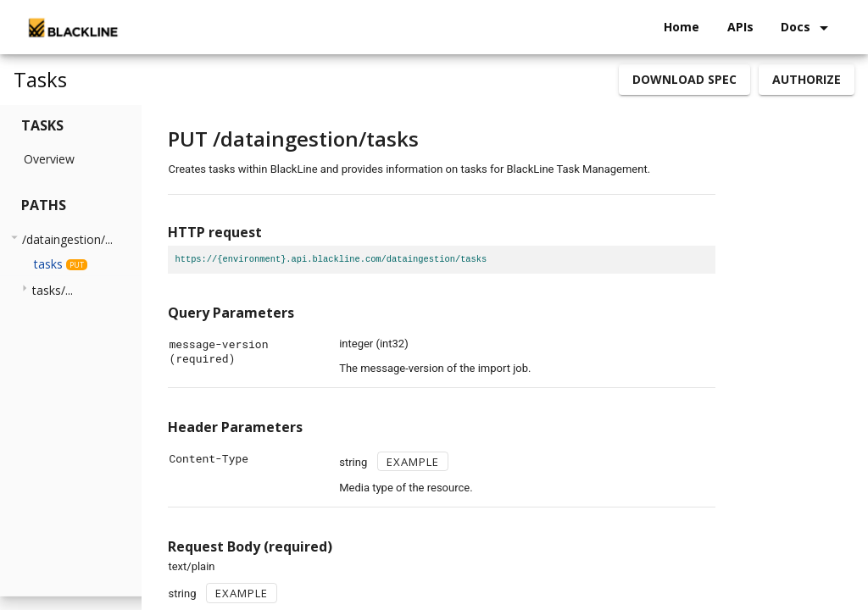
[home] (72, 27)
